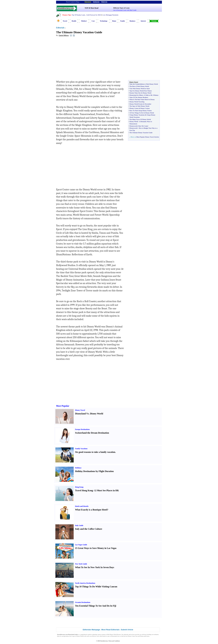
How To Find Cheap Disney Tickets (141, 111)
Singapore (88, 2)
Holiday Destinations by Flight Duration (94, 471)
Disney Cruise (134, 108)
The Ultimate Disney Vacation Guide (79, 32)
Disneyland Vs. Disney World (89, 414)
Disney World (134, 121)
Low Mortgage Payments (111, 15)
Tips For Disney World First (138, 91)
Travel (65, 21)
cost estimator (155, 634)
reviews (133, 634)
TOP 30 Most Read (91, 8)
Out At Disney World (145, 93)
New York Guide (81, 564)
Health (74, 21)
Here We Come (143, 126)
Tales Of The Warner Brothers (139, 97)
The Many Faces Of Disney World (140, 119)
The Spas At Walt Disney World (139, 106)
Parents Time (134, 93)
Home (114, 21)
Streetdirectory (104, 641)
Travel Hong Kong (84, 490)
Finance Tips (67, 15)
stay (108, 636)
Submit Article (127, 630)
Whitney (156, 95)
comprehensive (84, 634)
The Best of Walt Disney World (139, 86)
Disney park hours (145, 636)
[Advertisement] (79, 59)
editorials (126, 634)
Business (132, 21)
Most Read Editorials (110, 630)
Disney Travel (80, 410)
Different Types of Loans (121, 8)
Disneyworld (133, 126)
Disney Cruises (145, 108)
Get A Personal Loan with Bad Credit (125, 10)
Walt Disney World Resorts (114, 634)
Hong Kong (79, 487)
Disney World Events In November (140, 104)
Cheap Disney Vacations (137, 115)
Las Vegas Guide (81, 545)
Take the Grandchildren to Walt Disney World (144, 84)
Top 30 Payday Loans (78, 15)
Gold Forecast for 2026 (93, 15)
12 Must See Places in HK (107, 490)
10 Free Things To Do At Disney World (142, 113)
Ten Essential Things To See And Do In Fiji (96, 606)
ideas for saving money (63, 636)
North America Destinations (85, 583)
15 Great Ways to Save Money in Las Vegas (96, 548)
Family (123, 21)
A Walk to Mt (148, 95)
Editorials (60, 28)
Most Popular (63, 406)
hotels (104, 636)
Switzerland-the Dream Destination (92, 433)
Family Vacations (81, 449)
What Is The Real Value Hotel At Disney (142, 99)
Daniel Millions (64, 35)
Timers (150, 91)
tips (145, 634)
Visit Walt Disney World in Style (140, 89)
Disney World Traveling (137, 102)
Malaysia (104, 2)
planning (95, 634)
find (122, 636)
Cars (93, 21)
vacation (103, 634)
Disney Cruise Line (133, 636)
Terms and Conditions (114, 641)
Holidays (78, 468)
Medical (84, 21)
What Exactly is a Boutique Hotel (91, 510)
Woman (154, 21)
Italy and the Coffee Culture (89, 529)
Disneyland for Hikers (136, 95)
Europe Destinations (82, 429)
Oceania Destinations (83, 602)
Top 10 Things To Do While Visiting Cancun (96, 587)
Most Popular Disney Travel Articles (148, 137)
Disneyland (114, 636)
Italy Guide (79, 525)
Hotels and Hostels (82, 506)
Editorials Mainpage (91, 630)
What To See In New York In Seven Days (95, 567)
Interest (143, 21)
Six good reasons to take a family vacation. (95, 452)
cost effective (93, 636)
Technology (104, 21)
